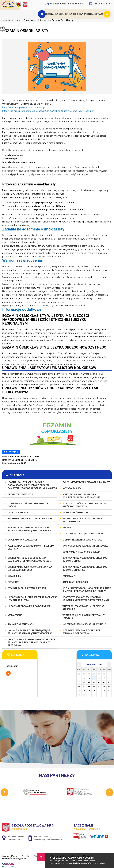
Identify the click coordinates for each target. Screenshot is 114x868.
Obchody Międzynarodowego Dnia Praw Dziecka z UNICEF (85, 559)
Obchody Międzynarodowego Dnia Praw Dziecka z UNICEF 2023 (30, 568)
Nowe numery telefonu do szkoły (81, 552)
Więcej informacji (8, 673)
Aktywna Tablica (72, 488)
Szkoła (50, 14)
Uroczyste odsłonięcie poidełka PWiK (29, 606)
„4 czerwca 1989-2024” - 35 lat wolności (85, 624)
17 (84, 687)
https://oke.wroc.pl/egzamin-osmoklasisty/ (24, 107)
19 (94, 687)
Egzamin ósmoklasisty (25, 31)
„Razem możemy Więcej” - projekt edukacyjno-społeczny (81, 632)
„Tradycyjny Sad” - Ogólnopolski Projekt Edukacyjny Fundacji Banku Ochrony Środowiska (32, 642)
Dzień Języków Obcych (75, 513)
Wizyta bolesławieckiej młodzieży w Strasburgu (83, 608)
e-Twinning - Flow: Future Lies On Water (30, 519)
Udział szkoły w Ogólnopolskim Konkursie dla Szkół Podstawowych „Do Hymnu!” (87, 590)
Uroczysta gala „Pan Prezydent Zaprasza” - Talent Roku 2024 (32, 599)
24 (84, 691)
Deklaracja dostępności (15, 859)
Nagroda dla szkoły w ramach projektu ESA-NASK (31, 547)
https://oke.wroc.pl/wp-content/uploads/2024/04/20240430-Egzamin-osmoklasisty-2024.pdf (48, 111)
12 (94, 682)
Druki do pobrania (18, 513)
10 (84, 682)
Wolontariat (15, 615)
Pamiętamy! (69, 576)
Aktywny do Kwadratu (20, 494)
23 (79, 691)
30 (79, 695)
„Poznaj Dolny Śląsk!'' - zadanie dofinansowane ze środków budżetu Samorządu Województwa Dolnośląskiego (32, 485)
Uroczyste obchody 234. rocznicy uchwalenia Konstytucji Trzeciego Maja (86, 599)
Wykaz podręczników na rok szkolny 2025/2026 (83, 617)
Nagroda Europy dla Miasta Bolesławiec (85, 546)
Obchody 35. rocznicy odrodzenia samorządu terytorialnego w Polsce (29, 559)
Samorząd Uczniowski (75, 582)
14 (104, 682)
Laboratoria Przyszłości (22, 540)
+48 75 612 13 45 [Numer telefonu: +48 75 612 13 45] (41, 837)
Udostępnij (11, 452)
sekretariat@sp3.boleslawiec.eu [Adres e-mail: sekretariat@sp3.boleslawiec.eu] (48, 840)
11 (89, 682)
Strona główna (42, 14)
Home (18, 20)
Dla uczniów (61, 14)
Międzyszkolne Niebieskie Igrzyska (82, 540)
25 (89, 691)
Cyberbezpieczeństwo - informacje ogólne (28, 505)
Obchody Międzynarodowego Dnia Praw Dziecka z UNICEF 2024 (85, 568)
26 (94, 691)
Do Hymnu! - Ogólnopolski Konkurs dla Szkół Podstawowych (85, 505)
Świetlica (89, 14)
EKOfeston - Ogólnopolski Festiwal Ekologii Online (83, 520)
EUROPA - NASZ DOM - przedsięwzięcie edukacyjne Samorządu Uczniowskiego (30, 529)
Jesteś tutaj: (8, 20)
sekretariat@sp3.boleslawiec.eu (64, 4)
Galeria (67, 528)
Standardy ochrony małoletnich (27, 588)
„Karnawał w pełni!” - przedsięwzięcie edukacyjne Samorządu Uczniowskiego (30, 632)
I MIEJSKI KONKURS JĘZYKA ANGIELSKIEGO (84, 534)
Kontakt (99, 14)
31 (84, 695)
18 (89, 687)
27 (99, 691)
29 (109, 691)
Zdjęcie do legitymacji (21, 624)
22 (109, 687)
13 (99, 682)
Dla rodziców (76, 14)
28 (104, 691)
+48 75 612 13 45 (100, 4)
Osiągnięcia (14, 576)
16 (79, 687)
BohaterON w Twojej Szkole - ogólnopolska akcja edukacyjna (81, 496)
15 (109, 682)
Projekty (13, 582)
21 (104, 687)
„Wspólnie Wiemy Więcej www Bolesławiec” (86, 482)
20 (99, 687)
